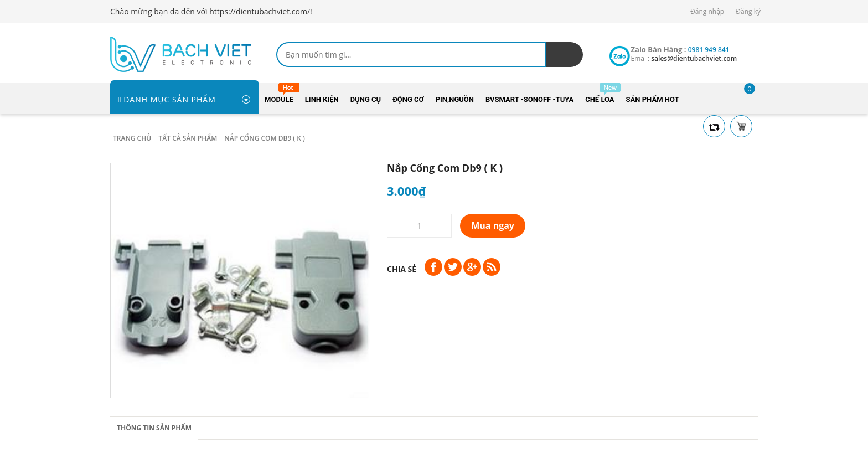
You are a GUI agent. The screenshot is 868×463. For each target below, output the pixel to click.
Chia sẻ (402, 269)
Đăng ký (748, 11)
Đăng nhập (707, 11)
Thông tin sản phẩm (154, 428)
